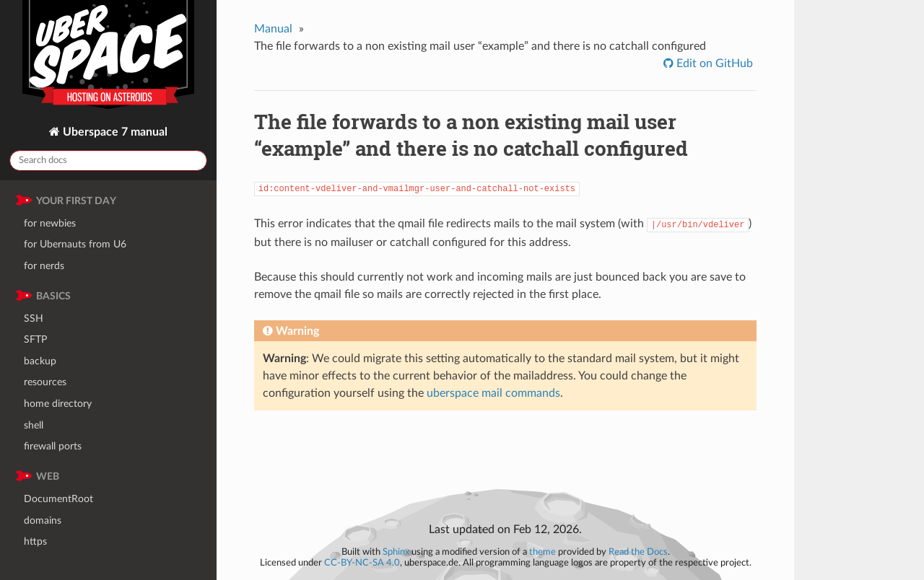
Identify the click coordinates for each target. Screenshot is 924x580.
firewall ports (53, 446)
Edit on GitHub (713, 63)
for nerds (44, 266)
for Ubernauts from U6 (75, 244)
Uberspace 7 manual (114, 132)
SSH (34, 318)
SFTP (35, 339)
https (35, 541)
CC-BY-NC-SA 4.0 (362, 563)
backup (40, 361)
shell (34, 425)
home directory (58, 404)
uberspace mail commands (493, 393)
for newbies (50, 223)
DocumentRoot (58, 499)
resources (45, 382)
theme (542, 552)
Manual (273, 29)
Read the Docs (638, 552)
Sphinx (396, 552)
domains (43, 520)
